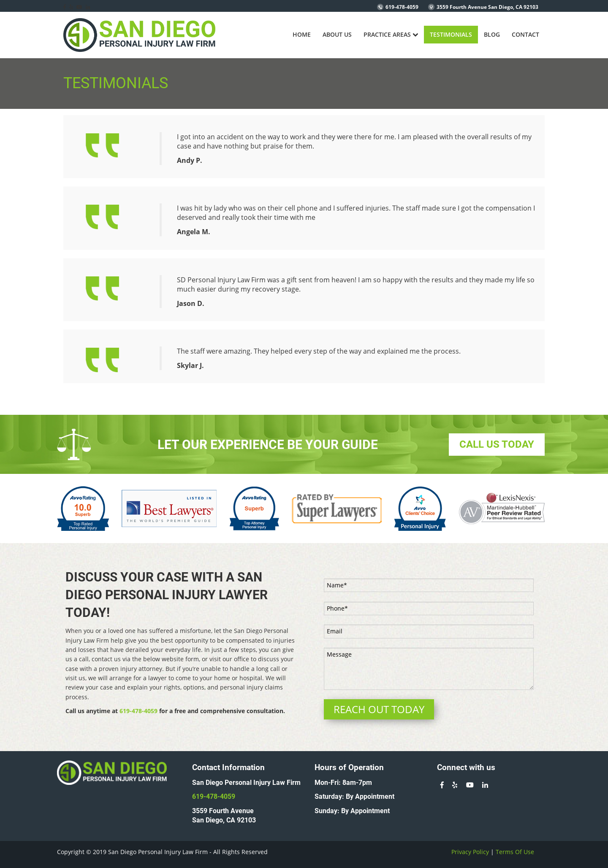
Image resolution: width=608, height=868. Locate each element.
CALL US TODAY (497, 444)
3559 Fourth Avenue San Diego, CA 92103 (487, 7)
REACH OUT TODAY (379, 709)
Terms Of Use (515, 852)
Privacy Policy (470, 852)
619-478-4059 (402, 7)
